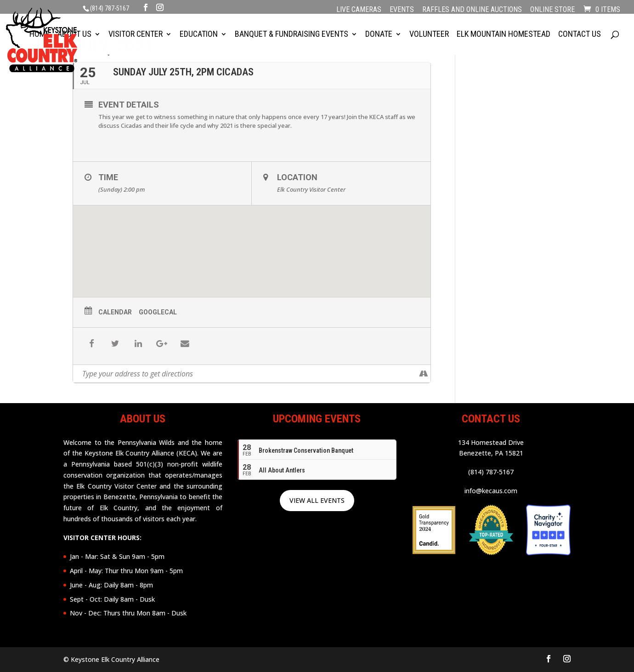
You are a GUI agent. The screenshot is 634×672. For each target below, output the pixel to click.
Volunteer (429, 35)
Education (199, 35)
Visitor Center (136, 35)
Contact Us (580, 35)
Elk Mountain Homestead (504, 35)
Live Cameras (359, 10)
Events (402, 10)
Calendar (115, 312)
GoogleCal (158, 312)
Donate (379, 35)
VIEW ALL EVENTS (317, 500)
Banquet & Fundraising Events (292, 35)
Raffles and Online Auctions (472, 10)
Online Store (552, 10)
